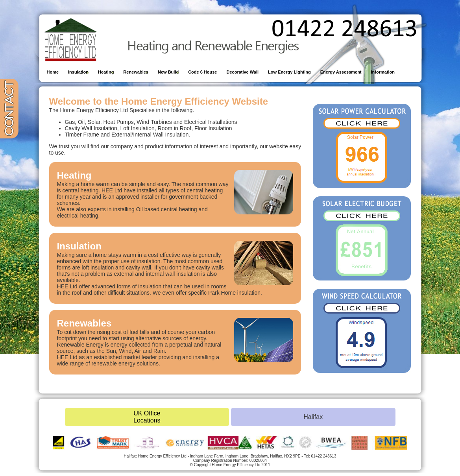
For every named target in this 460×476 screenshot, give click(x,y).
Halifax (313, 417)
